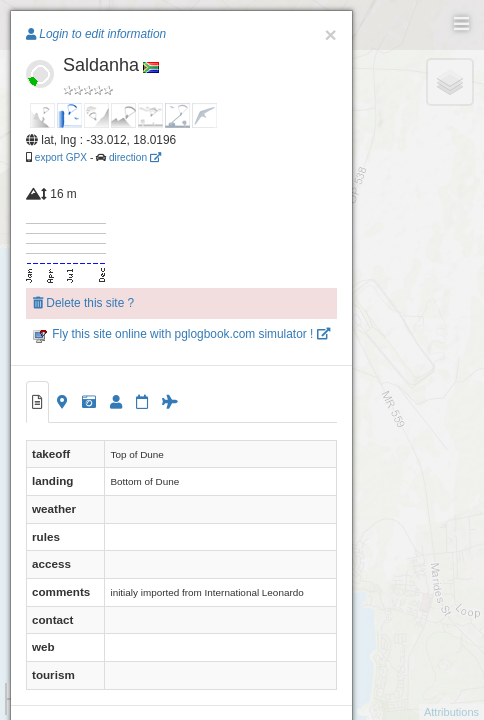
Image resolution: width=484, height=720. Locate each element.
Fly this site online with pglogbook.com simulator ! (181, 334)
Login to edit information (96, 34)
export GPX (61, 157)
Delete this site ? (83, 303)
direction (135, 157)
